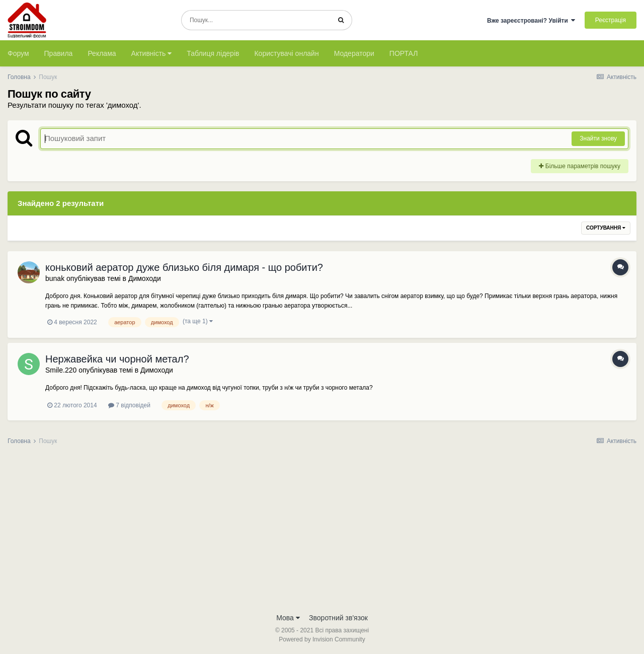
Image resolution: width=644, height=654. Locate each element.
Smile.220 (61, 370)
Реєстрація (611, 20)
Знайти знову (598, 138)
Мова (288, 618)
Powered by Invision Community (322, 639)
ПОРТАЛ (404, 53)
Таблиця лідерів (213, 53)
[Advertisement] (322, 532)
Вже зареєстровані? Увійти (531, 21)
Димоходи (145, 278)
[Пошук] (256, 20)
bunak (55, 278)
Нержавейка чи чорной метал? (117, 359)
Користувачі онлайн (286, 53)
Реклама (102, 53)
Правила (59, 53)
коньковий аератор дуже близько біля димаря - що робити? (184, 267)
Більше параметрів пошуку (580, 166)
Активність (152, 53)
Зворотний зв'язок (338, 618)
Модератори (354, 53)
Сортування (606, 228)
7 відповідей (129, 405)
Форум (18, 53)
